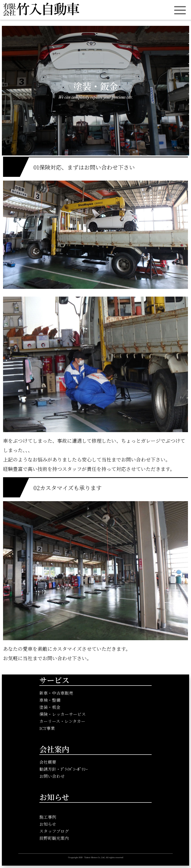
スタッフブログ (54, 831)
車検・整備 (50, 700)
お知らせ (48, 824)
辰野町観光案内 (54, 838)
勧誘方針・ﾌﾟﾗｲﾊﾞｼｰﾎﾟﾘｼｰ (64, 769)
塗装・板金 (50, 707)
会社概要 (48, 762)
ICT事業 (47, 728)
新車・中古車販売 (56, 693)
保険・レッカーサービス (63, 714)
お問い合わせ (52, 776)
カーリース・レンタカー (62, 721)
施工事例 (48, 817)
